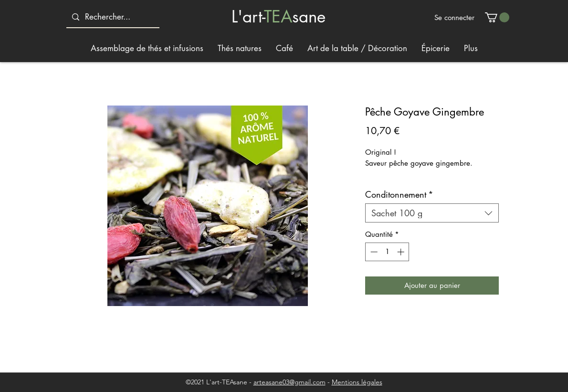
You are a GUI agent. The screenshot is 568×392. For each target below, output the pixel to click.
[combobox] (432, 213)
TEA (278, 16)
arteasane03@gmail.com (289, 382)
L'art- (248, 16)
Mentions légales (357, 382)
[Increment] (402, 252)
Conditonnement (399, 194)
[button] (497, 17)
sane (309, 16)
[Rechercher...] (112, 17)
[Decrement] (373, 252)
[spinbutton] (387, 252)
